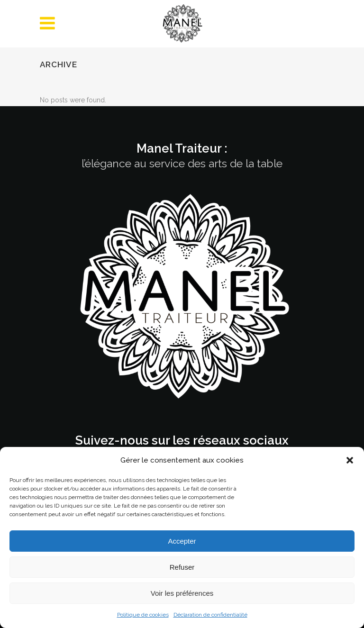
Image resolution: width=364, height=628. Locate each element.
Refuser (182, 567)
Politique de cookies (143, 615)
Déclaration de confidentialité (210, 615)
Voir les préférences (182, 593)
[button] (350, 460)
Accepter (182, 541)
